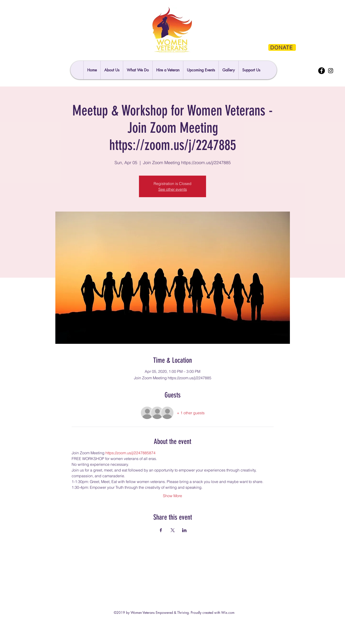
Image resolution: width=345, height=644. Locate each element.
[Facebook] (322, 71)
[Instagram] (331, 71)
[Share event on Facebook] (161, 530)
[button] (251, 70)
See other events (173, 189)
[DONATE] (282, 47)
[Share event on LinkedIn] (184, 530)
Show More (172, 496)
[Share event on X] (173, 530)
